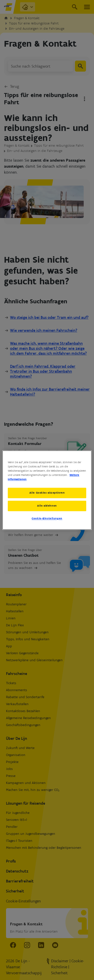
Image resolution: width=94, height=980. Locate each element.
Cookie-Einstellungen (47, 518)
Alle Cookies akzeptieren (47, 493)
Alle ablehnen (47, 506)
